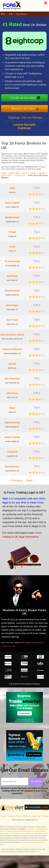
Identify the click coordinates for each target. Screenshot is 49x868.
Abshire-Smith (12, 291)
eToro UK (12, 251)
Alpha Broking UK (12, 427)
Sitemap (46, 816)
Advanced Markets (12, 349)
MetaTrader (15, 173)
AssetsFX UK (12, 456)
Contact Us (11, 816)
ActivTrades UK (12, 310)
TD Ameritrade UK (12, 266)
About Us (4, 816)
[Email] (15, 781)
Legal (34, 816)
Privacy (19, 816)
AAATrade (12, 276)
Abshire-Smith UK (12, 295)
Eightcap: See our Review (25, 119)
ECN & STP (6, 175)
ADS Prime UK (12, 324)
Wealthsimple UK (12, 222)
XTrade (12, 232)
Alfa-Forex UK (12, 397)
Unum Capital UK (12, 207)
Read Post (38, 851)
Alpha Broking (12, 423)
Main (11, 14)
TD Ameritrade (12, 261)
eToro (12, 247)
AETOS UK (12, 368)
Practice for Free (25, 108)
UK (4, 14)
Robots (33, 173)
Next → (31, 480)
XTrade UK (12, 236)
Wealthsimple (12, 217)
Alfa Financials (12, 379)
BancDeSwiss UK (12, 471)
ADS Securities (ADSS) (12, 335)
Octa (12, 188)
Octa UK (12, 192)
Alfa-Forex (12, 393)
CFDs (25, 173)
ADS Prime (12, 320)
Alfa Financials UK (12, 383)
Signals (42, 173)
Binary (4, 173)
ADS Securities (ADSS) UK (12, 339)
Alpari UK (12, 412)
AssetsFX (12, 452)
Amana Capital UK (12, 441)
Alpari (12, 408)
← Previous (15, 480)
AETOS (12, 364)
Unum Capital (12, 203)
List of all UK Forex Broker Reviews (24, 684)
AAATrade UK (12, 280)
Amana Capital (12, 437)
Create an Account (25, 98)
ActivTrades (12, 305)
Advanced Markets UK (12, 353)
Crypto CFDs (20, 175)
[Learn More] (31, 793)
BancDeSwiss (12, 467)
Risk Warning (27, 816)
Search (39, 816)
